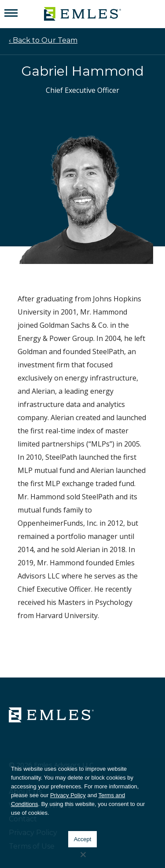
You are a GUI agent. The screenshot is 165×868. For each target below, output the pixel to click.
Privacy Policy (68, 795)
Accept (83, 839)
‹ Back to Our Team (43, 40)
